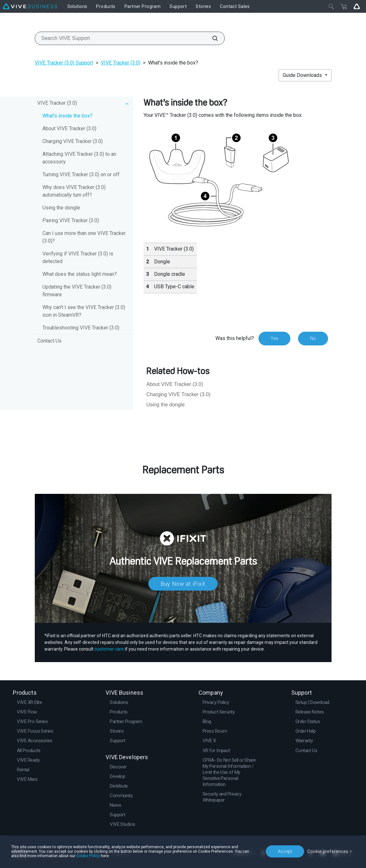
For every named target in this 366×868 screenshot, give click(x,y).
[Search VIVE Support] (212, 38)
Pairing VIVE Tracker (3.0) (71, 220)
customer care (109, 649)
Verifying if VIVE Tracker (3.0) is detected (78, 257)
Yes (274, 338)
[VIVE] (30, 6)
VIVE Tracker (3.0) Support (64, 63)
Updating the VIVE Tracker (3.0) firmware (77, 291)
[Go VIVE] (357, 6)
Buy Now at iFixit (183, 584)
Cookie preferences (328, 851)
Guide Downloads (303, 75)
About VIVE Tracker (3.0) (69, 128)
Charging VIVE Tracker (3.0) (73, 141)
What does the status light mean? (80, 274)
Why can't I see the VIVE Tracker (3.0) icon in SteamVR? (84, 311)
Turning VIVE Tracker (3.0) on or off (81, 174)
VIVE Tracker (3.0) (121, 63)
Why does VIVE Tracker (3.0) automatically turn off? (74, 191)
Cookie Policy (88, 856)
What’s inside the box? (67, 116)
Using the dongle (61, 208)
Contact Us (49, 341)
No (313, 338)
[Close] (331, 6)
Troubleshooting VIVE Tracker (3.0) (81, 328)
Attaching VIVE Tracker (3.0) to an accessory (79, 158)
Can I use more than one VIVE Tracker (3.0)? (84, 237)
